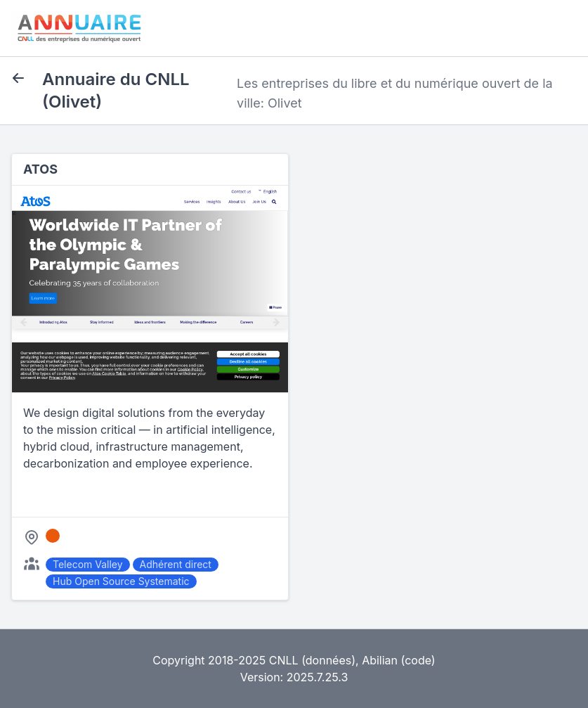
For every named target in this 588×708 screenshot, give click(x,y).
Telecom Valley (88, 564)
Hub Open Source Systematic (121, 581)
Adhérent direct (176, 564)
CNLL (284, 660)
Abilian (380, 660)
